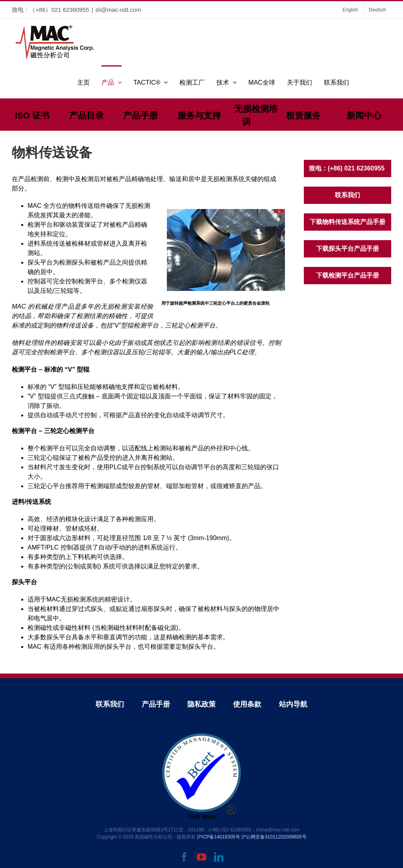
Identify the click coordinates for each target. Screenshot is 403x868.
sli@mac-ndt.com (118, 10)
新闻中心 (364, 116)
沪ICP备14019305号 (218, 837)
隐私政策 (201, 704)
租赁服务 (303, 116)
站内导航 (293, 704)
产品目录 (87, 116)
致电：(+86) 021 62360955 (348, 168)
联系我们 (348, 195)
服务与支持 (199, 116)
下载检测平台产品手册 (348, 275)
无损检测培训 (256, 115)
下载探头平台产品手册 (348, 249)
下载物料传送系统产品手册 (348, 222)
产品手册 (140, 116)
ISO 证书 (32, 116)
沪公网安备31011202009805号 (274, 837)
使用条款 (247, 704)
